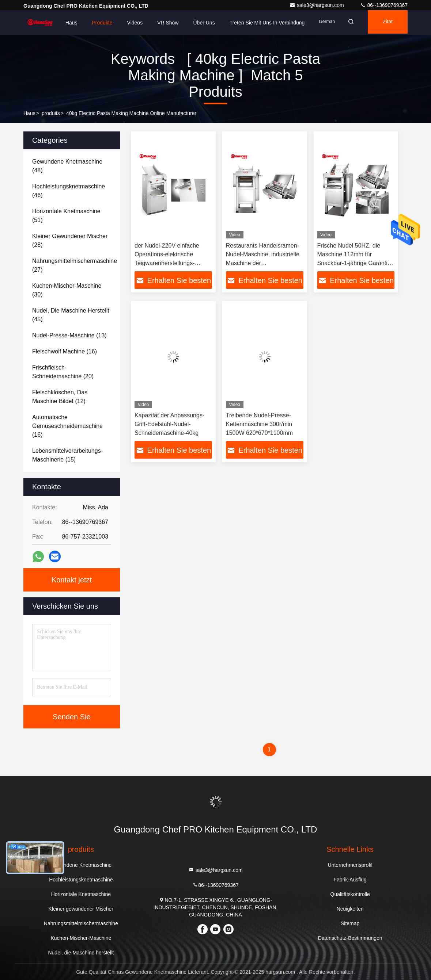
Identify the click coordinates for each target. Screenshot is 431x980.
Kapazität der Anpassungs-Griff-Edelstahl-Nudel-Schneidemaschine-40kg (169, 424)
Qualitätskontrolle (350, 894)
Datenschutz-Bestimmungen (350, 938)
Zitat (385, 23)
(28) (70, 240)
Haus (62, 23)
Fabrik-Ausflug (350, 880)
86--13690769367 (384, 5)
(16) (65, 351)
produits (51, 113)
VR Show (159, 23)
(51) (66, 216)
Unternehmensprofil (350, 865)
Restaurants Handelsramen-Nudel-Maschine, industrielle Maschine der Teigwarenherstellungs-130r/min (263, 263)
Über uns (195, 23)
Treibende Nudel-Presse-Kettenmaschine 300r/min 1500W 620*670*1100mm (259, 424)
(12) (60, 397)
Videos (126, 23)
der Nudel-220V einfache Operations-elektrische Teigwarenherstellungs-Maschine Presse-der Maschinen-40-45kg (167, 263)
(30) (67, 290)
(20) (63, 372)
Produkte (93, 23)
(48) (67, 166)
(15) (67, 455)
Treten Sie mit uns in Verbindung (258, 23)
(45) (71, 315)
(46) (69, 191)
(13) (69, 335)
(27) (75, 265)
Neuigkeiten (350, 909)
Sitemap (350, 923)
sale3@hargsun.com (317, 5)
